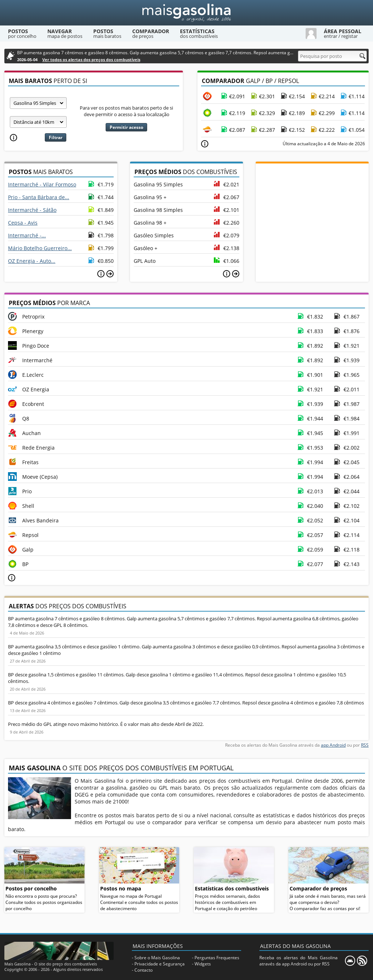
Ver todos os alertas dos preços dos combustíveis (91, 60)
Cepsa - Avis (23, 223)
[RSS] (362, 961)
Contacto (144, 970)
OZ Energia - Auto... (32, 261)
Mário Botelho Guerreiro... (40, 248)
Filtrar (56, 137)
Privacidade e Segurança (160, 964)
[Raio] (38, 122)
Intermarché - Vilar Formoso (42, 184)
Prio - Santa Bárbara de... (39, 197)
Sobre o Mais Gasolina (157, 958)
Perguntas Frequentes (217, 958)
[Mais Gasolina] (186, 13)
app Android (333, 745)
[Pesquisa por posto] (332, 56)
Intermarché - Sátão (32, 210)
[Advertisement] (312, 209)
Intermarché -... (27, 235)
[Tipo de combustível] (38, 103)
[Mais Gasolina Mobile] (350, 961)
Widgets (203, 964)
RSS (365, 745)
